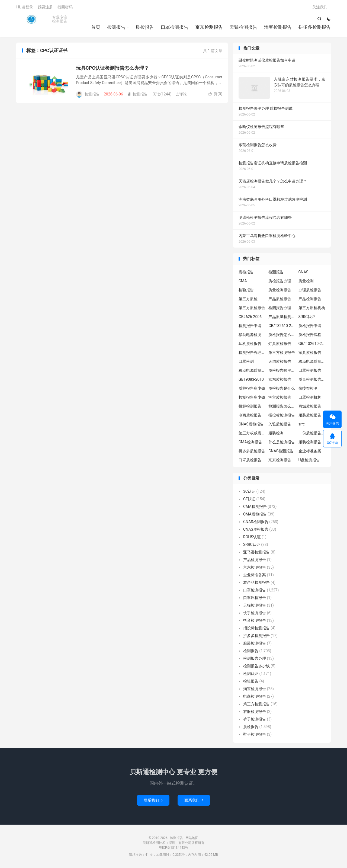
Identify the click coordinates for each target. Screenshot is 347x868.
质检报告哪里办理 (282, 370)
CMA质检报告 (255, 514)
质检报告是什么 (282, 388)
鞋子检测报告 (255, 734)
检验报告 (246, 290)
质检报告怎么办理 (282, 335)
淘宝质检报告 (280, 397)
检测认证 (251, 674)
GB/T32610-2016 (282, 326)
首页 (96, 27)
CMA (243, 281)
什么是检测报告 (282, 442)
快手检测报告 (255, 613)
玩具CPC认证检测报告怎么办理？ (112, 68)
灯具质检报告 (280, 344)
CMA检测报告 (250, 442)
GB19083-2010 (251, 379)
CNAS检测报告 (281, 451)
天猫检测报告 (243, 27)
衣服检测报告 (255, 712)
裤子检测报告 (255, 719)
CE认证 (249, 499)
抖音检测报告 (255, 620)
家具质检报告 (310, 353)
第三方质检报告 (252, 308)
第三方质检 (248, 299)
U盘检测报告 (309, 460)
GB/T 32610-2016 (312, 344)
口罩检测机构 (310, 397)
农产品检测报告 (256, 582)
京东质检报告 (280, 379)
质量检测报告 (280, 290)
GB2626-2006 (250, 317)
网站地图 (192, 838)
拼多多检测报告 (315, 27)
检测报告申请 (250, 326)
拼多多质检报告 (252, 451)
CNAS (303, 272)
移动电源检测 (250, 335)
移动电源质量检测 (252, 370)
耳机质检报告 (250, 344)
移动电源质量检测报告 (312, 361)
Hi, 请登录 (25, 7)
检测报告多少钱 (252, 397)
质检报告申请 (310, 326)
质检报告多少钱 (252, 388)
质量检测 (306, 281)
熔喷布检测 (308, 388)
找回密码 (65, 7)
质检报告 (145, 27)
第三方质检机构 (312, 308)
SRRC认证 (307, 317)
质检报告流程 (310, 335)
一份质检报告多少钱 (312, 433)
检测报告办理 (280, 308)
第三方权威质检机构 (252, 433)
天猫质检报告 (280, 361)
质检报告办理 (280, 281)
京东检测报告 (209, 27)
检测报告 (31, 19)
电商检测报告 (255, 696)
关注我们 (320, 7)
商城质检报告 (310, 406)
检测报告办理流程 (252, 353)
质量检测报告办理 (312, 379)
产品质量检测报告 (282, 317)
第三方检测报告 (282, 353)
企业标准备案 (310, 451)
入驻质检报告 (280, 424)
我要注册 (45, 7)
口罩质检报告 (250, 460)
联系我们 (153, 800)
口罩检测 (246, 361)
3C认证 (249, 491)
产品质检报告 (280, 299)
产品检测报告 (310, 299)
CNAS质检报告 (251, 424)
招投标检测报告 (282, 415)
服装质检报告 (310, 415)
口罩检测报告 (175, 27)
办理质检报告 (310, 290)
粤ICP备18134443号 (174, 848)
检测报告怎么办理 (282, 406)
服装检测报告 (310, 442)
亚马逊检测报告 (256, 552)
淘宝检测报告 (278, 27)
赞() (215, 94)
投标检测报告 (250, 406)
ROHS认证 (252, 537)
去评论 (181, 94)
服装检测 (276, 433)
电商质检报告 (250, 415)
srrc (302, 424)
